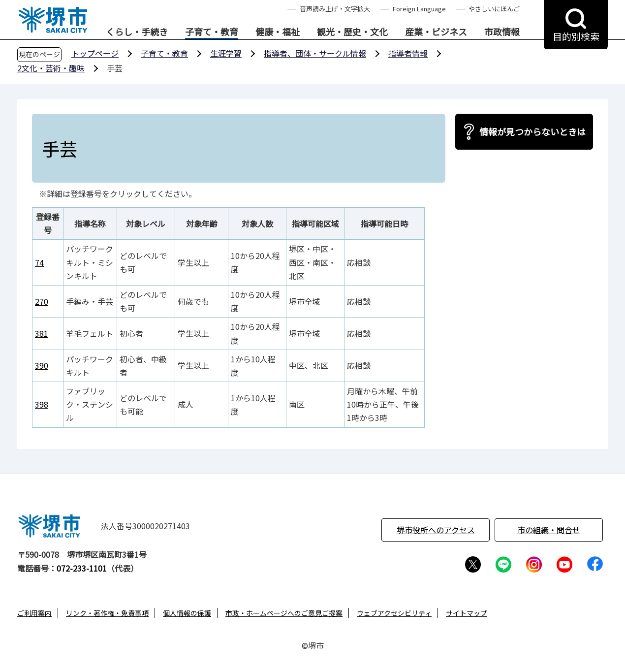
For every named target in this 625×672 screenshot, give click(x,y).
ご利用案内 (34, 613)
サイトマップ (467, 613)
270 (42, 301)
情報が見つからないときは (532, 131)
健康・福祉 (278, 32)
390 (42, 365)
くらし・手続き (137, 32)
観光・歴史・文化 (352, 32)
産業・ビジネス (436, 32)
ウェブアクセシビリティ (394, 613)
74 (39, 262)
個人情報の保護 (187, 613)
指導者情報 (408, 53)
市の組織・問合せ (549, 530)
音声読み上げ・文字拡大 (335, 9)
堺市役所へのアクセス (436, 530)
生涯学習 (226, 53)
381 (42, 333)
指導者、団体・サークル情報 (315, 53)
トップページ (95, 53)
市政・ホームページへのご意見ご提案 (284, 613)
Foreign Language (419, 9)
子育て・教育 (212, 32)
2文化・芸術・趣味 (51, 68)
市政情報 (502, 32)
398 (42, 404)
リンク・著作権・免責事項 (107, 613)
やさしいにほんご (494, 9)
